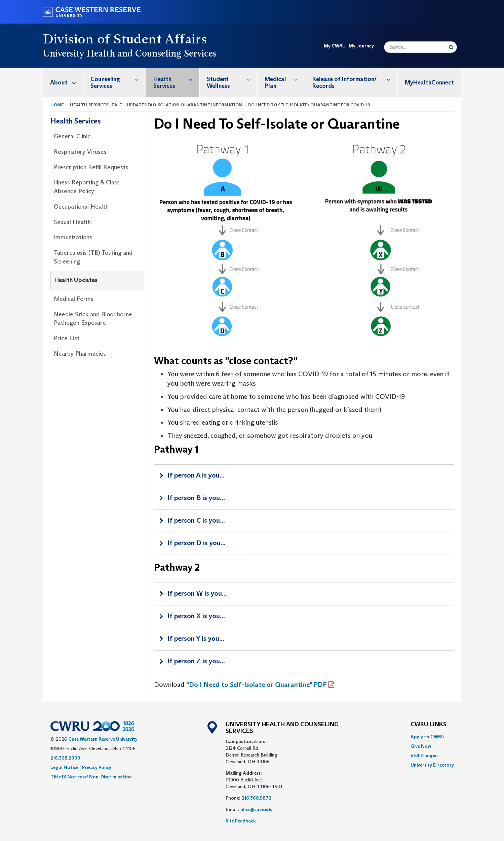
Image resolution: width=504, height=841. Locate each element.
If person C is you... (196, 520)
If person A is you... (196, 475)
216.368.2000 (65, 758)
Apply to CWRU (428, 737)
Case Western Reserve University (103, 739)
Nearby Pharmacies (80, 354)
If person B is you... (196, 498)
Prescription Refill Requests (91, 167)
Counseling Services (118, 79)
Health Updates (76, 280)
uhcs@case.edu (257, 809)
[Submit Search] (451, 47)
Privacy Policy (97, 767)
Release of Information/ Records (355, 79)
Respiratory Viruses (80, 152)
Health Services (176, 79)
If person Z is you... (196, 661)
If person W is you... (197, 593)
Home (57, 105)
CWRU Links (429, 725)
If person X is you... (196, 616)
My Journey (361, 46)
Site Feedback (241, 821)
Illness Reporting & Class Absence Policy (87, 187)
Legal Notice (64, 767)
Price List (67, 338)
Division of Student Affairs (125, 39)
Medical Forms (74, 299)
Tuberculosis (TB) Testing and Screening (93, 257)
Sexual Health (72, 222)
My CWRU (335, 46)
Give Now (421, 746)
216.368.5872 (257, 798)
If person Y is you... (196, 638)
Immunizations (73, 237)
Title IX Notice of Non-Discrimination (91, 777)
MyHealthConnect (429, 82)
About (67, 82)
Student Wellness (232, 79)
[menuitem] (63, 82)
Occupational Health (81, 207)
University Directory (432, 765)
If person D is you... (197, 543)
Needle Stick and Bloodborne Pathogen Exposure (93, 319)
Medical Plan (285, 79)
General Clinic (72, 136)
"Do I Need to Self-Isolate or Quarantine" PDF (257, 685)
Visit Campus (424, 756)
